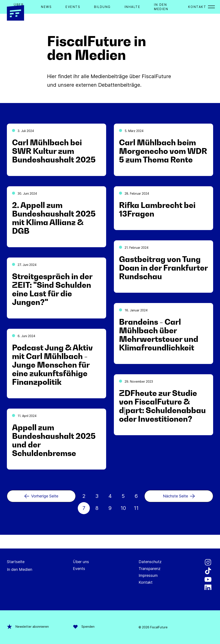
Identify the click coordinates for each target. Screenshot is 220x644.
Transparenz (150, 569)
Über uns (81, 562)
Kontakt (197, 7)
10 (123, 508)
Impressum (148, 575)
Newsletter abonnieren (28, 627)
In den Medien (20, 569)
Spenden (84, 627)
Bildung (102, 7)
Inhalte (133, 7)
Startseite (16, 562)
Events (73, 7)
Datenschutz (150, 562)
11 (136, 508)
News (46, 7)
